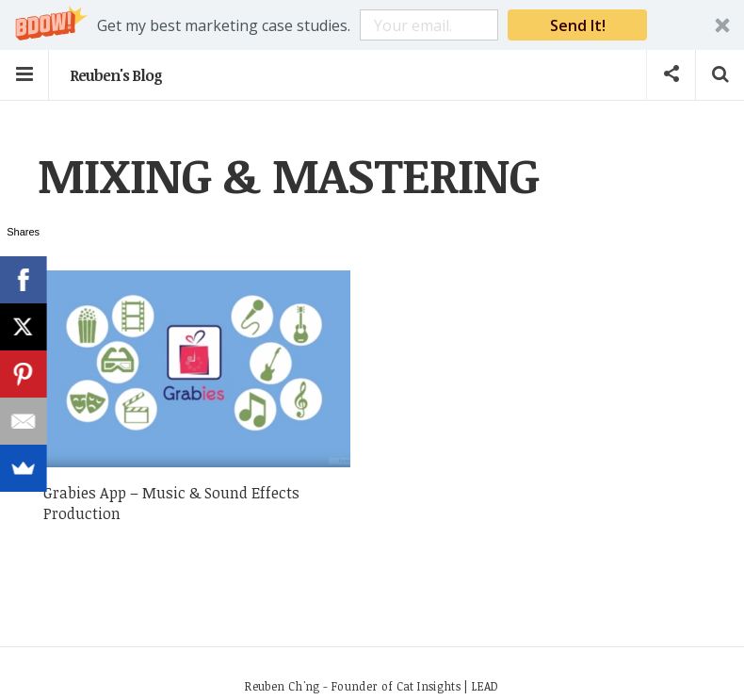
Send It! (578, 25)
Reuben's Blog (116, 75)
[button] (372, 25)
